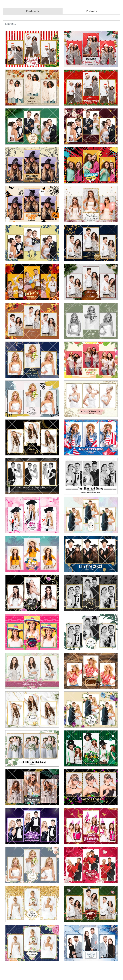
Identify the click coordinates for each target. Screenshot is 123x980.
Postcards (33, 11)
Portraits (91, 11)
